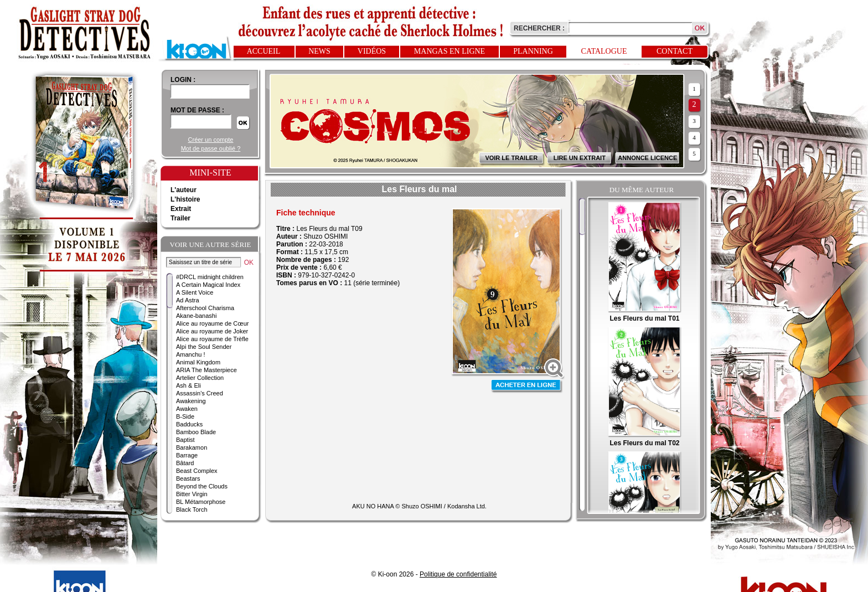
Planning (533, 51)
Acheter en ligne (527, 386)
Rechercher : (539, 28)
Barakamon (192, 447)
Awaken (187, 409)
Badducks (189, 424)
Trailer (180, 218)
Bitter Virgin (192, 494)
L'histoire (185, 199)
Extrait (181, 209)
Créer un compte (211, 140)
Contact (675, 51)
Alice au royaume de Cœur (212, 323)
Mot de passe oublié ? (211, 148)
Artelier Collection (200, 378)
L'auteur (184, 190)
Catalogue (604, 51)
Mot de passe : (197, 110)
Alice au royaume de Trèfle (212, 339)
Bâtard (185, 463)
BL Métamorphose (201, 502)
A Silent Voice (195, 292)
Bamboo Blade (196, 432)
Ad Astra (188, 300)
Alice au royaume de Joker (212, 331)
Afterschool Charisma (205, 308)
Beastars (188, 478)
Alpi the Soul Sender (204, 347)
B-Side (185, 416)
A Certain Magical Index (208, 285)
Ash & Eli (188, 385)
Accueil (264, 51)
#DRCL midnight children (210, 277)
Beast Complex (197, 471)
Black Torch (192, 509)
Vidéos (372, 51)
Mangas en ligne (449, 51)
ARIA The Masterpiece (206, 370)
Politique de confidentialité (458, 574)
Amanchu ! (191, 354)
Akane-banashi (196, 316)
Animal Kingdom (198, 362)
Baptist (185, 440)
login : (183, 80)
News (319, 51)
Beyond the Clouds (202, 486)
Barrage (187, 455)
